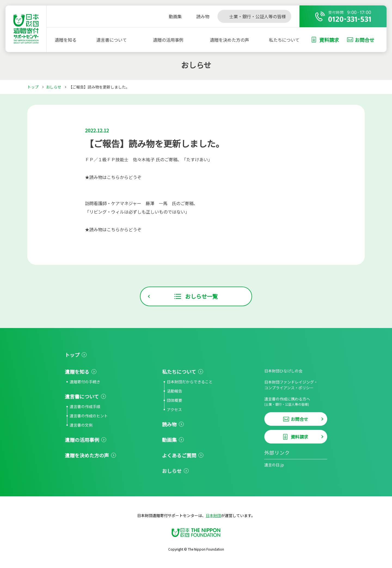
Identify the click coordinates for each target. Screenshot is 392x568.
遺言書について (112, 40)
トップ (33, 87)
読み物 (169, 424)
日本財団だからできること (190, 382)
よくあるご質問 (179, 455)
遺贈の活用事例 (168, 40)
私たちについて (284, 40)
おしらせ (54, 87)
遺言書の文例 (81, 425)
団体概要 (174, 400)
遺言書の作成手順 (85, 406)
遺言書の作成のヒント (89, 416)
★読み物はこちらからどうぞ (113, 177)
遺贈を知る (66, 40)
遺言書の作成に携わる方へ (296, 401)
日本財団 (213, 515)
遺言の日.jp (274, 465)
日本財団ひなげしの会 (283, 371)
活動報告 (174, 391)
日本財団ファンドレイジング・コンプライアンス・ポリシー (291, 385)
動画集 (169, 440)
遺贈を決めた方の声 (229, 40)
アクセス (174, 409)
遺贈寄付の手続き (85, 382)
